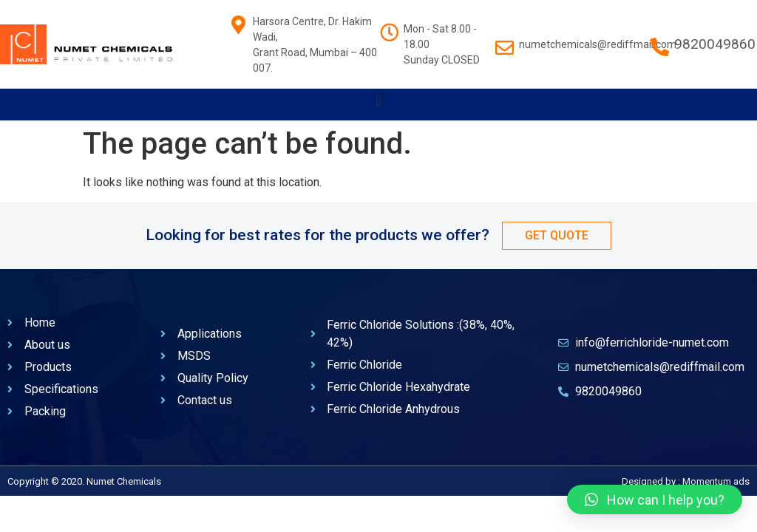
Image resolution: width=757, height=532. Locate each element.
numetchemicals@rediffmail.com (598, 44)
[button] (378, 101)
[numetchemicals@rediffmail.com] (505, 40)
